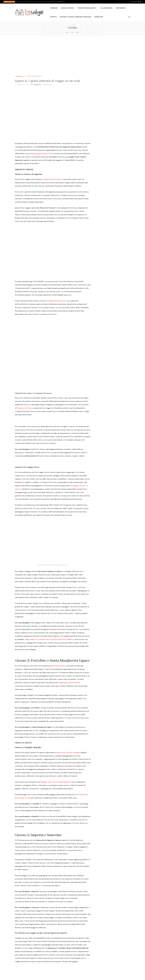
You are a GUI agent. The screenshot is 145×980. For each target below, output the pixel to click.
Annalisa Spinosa (67, 8)
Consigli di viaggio (19, 76)
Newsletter (99, 17)
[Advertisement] (72, 56)
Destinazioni (121, 8)
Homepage (54, 8)
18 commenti (36, 89)
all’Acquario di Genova (24, 412)
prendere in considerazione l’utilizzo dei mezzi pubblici (51, 644)
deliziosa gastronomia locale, (41, 158)
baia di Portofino (59, 670)
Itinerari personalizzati (86, 8)
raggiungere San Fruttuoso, (70, 687)
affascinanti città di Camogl (67, 757)
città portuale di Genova (52, 184)
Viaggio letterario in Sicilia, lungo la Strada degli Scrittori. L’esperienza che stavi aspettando (42, 2)
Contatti (53, 17)
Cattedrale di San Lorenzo (56, 305)
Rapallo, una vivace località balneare (56, 786)
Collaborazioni (107, 8)
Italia (72, 32)
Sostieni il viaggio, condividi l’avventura (76, 17)
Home (67, 32)
